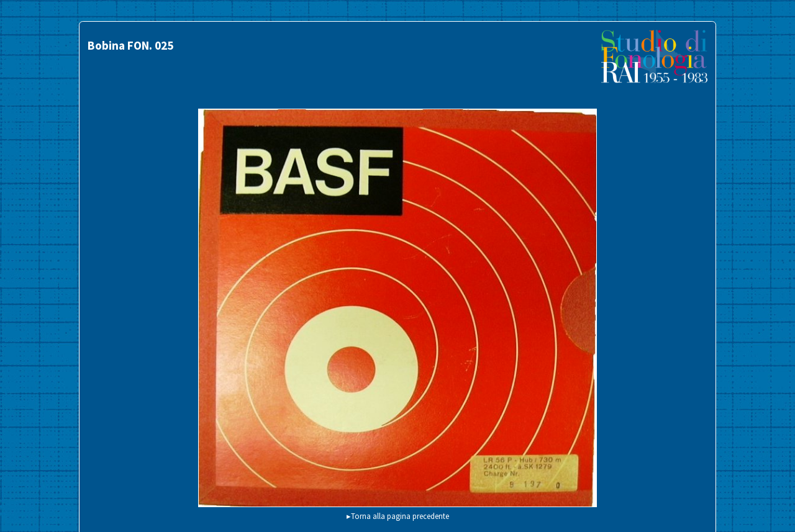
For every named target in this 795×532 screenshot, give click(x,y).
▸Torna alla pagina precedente (398, 516)
